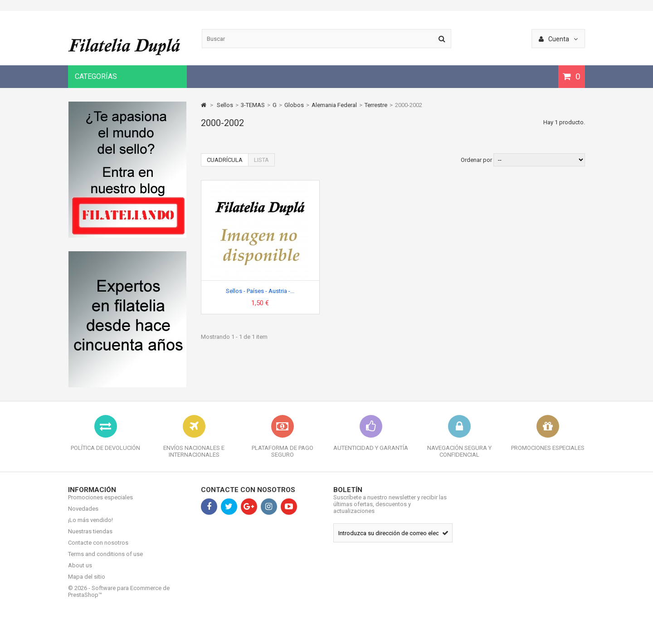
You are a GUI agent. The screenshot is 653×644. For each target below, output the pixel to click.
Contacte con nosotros (98, 549)
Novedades (83, 515)
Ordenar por (476, 160)
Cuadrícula (225, 160)
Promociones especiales (100, 504)
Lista (261, 160)
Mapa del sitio (87, 583)
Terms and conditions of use (105, 561)
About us (80, 572)
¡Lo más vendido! (90, 527)
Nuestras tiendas (90, 538)
